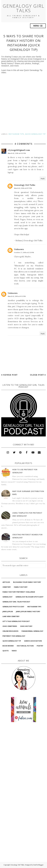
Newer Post (10, 375)
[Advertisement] (24, 736)
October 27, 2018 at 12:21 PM (24, 252)
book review (8, 646)
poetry (40, 646)
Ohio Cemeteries (10, 626)
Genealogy (7, 597)
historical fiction (25, 646)
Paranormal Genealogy (32, 631)
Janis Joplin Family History (28, 611)
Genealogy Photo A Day (13, 607)
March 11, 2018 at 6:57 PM (23, 188)
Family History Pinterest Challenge (19, 592)
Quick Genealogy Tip (35, 134)
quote (6, 651)
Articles (6, 582)
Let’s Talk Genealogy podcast (16, 621)
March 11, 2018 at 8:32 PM (17, 296)
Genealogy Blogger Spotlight (30, 597)
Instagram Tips (16, 134)
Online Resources (10, 631)
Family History (21, 587)
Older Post (37, 375)
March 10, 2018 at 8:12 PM (17, 153)
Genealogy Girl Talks (24, 8)
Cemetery (7, 587)
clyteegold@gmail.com (19, 150)
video (14, 651)
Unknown (19, 249)
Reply (43, 178)
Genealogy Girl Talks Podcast (16, 602)
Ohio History (26, 626)
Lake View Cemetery (11, 616)
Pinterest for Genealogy (14, 636)
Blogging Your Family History (27, 582)
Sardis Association (33, 641)
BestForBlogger (38, 865)
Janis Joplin (8, 611)
